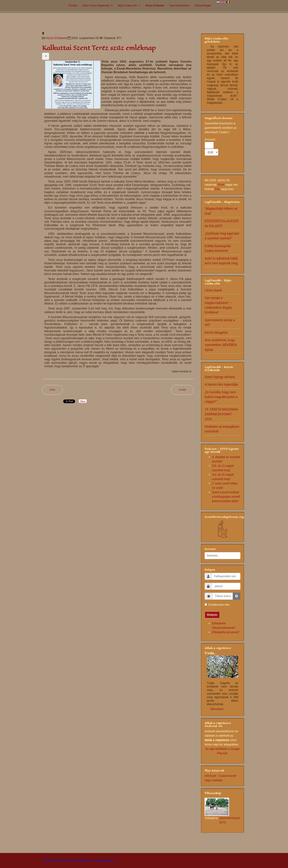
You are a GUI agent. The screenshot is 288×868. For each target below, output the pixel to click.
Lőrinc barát (213, 290)
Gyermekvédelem (179, 6)
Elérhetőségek (203, 6)
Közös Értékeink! (57, 38)
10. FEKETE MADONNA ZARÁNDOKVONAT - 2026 (221, 414)
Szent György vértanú (220, 377)
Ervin (221, 185)
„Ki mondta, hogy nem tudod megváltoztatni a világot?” (221, 397)
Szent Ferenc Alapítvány (96, 6)
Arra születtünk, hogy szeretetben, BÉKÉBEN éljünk (221, 345)
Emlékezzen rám (219, 605)
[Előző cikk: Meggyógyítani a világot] (52, 390)
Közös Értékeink (155, 6)
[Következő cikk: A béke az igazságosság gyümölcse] (182, 390)
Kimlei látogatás (216, 333)
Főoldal (73, 6)
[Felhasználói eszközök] (46, 56)
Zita (217, 189)
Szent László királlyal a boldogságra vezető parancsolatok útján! (226, 497)
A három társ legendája (221, 384)
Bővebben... (218, 709)
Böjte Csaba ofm (128, 6)
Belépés (212, 615)
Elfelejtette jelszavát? (226, 632)
